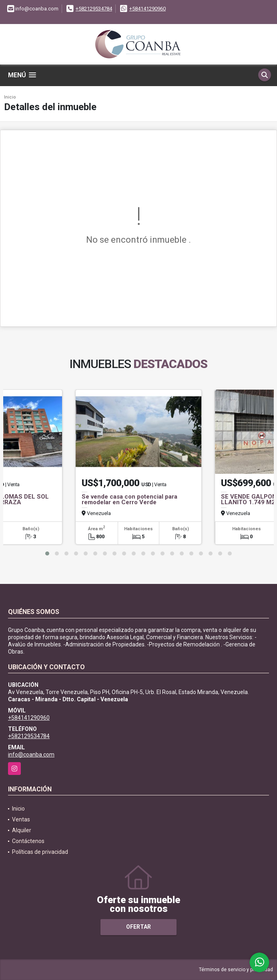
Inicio (10, 97)
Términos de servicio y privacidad (236, 970)
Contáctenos (28, 841)
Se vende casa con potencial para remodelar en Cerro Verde (129, 499)
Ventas (21, 819)
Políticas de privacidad (40, 852)
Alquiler (22, 830)
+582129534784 (94, 9)
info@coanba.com (31, 755)
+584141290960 (148, 9)
